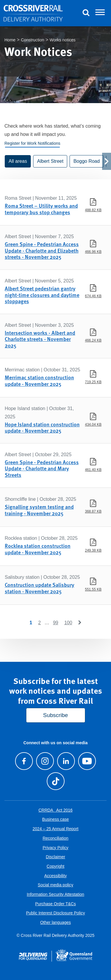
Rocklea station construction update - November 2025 (38, 549)
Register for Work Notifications (32, 143)
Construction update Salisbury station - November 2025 (40, 588)
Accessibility (55, 876)
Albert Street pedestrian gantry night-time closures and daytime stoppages (42, 295)
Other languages (56, 922)
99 (56, 623)
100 (68, 623)
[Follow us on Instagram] (45, 761)
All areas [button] (18, 161)
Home (10, 40)
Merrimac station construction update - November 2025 (39, 380)
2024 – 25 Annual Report (55, 829)
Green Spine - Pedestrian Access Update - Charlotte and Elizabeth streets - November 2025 (42, 250)
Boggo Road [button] (87, 161)
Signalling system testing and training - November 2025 (39, 510)
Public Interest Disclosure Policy (55, 913)
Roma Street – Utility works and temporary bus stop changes (41, 209)
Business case (55, 819)
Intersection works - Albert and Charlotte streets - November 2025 (40, 339)
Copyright (56, 866)
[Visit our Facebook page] (24, 761)
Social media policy (56, 885)
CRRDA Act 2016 (55, 810)
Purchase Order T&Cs (55, 904)
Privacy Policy (55, 848)
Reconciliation (55, 838)
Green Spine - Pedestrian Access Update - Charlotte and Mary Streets (42, 468)
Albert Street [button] (50, 161)
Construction (33, 40)
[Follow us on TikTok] (55, 781)
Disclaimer (55, 857)
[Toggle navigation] (100, 13)
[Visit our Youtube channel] (87, 761)
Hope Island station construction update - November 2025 (42, 427)
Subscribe (56, 715)
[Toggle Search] (86, 13)
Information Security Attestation (56, 894)
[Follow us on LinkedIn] (66, 761)
